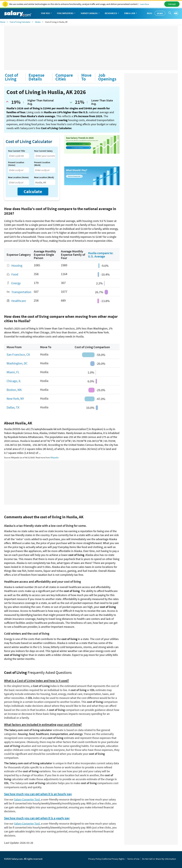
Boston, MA (14, 390)
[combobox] (19, 156)
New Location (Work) (44, 177)
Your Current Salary (43, 151)
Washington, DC (17, 363)
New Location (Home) (18, 177)
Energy (16, 283)
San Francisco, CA (18, 354)
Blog (150, 13)
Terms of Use (133, 859)
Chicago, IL (14, 381)
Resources (112, 13)
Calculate (33, 191)
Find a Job (131, 13)
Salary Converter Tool (27, 799)
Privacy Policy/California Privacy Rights (106, 859)
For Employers (66, 13)
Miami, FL (13, 372)
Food (15, 274)
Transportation (21, 292)
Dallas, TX (13, 407)
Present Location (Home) (16, 164)
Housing (17, 265)
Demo (160, 13)
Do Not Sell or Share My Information (159, 859)
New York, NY (15, 398)
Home (3, 22)
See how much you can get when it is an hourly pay (38, 794)
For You (47, 13)
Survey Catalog (90, 13)
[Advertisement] (91, 48)
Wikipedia (54, 458)
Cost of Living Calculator (20, 22)
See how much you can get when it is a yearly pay (37, 818)
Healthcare (19, 301)
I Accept (172, 4)
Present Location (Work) (42, 164)
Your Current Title (16, 151)
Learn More (145, 4)
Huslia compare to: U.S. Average (101, 255)
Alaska (38, 22)
